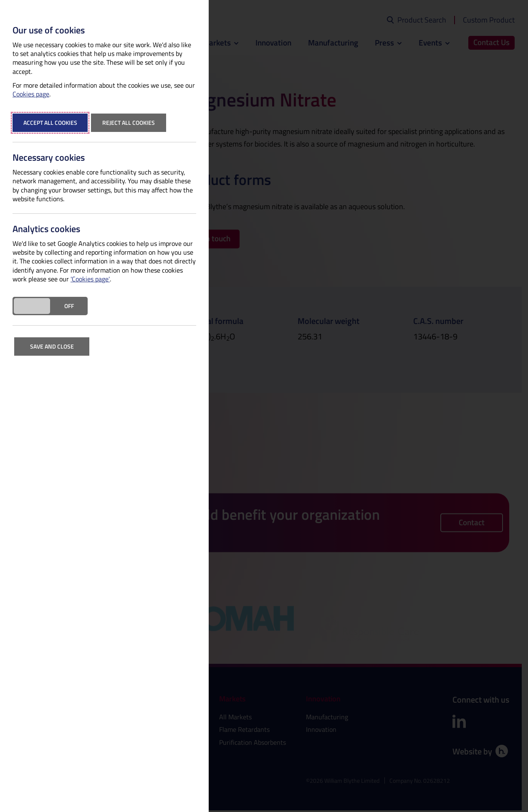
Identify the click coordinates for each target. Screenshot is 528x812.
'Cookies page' (90, 279)
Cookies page (31, 94)
